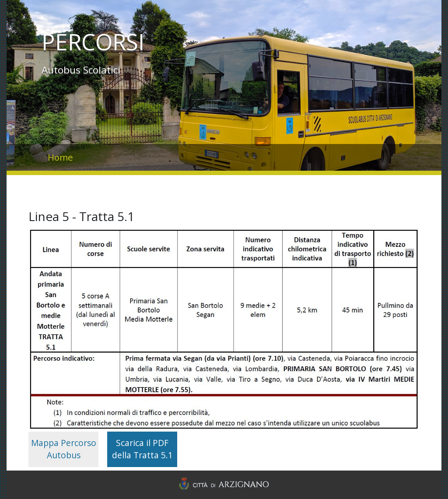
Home (60, 157)
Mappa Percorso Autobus (64, 449)
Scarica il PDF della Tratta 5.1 (142, 449)
